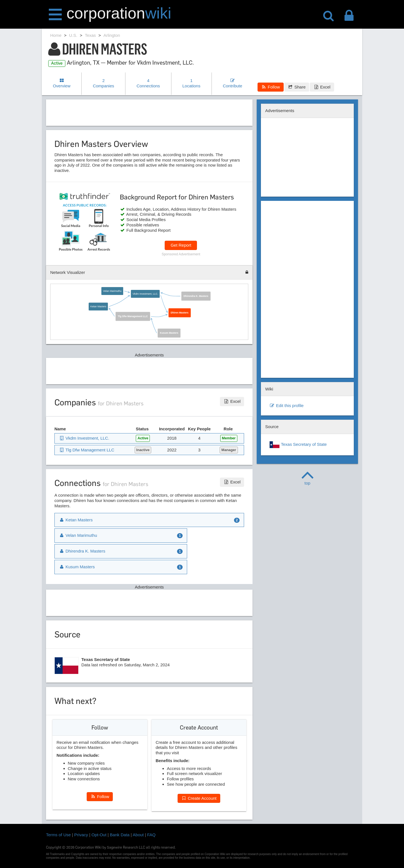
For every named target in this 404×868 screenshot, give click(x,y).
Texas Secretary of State (298, 445)
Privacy (81, 835)
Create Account (199, 798)
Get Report (181, 245)
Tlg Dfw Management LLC (133, 316)
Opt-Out (99, 835)
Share (297, 87)
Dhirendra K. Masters (196, 296)
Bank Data (120, 835)
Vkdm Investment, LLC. (145, 294)
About (138, 835)
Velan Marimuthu (112, 291)
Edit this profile (286, 405)
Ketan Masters (98, 306)
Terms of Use (58, 835)
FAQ (151, 835)
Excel (322, 87)
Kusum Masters (169, 333)
